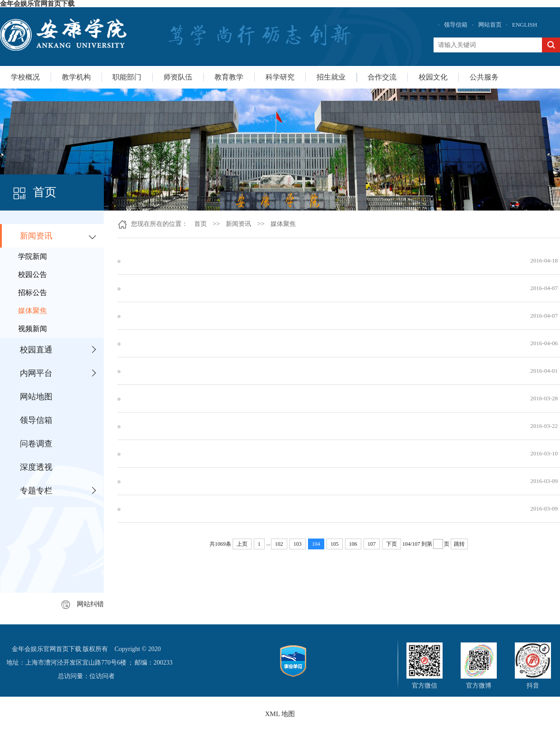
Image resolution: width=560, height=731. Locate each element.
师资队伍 (178, 77)
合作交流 (382, 77)
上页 (242, 544)
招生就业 (331, 77)
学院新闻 (33, 256)
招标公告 (33, 293)
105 (335, 544)
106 (353, 544)
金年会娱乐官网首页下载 (37, 4)
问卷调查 (36, 444)
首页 (201, 224)
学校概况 (25, 77)
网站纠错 (83, 604)
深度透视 (36, 467)
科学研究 (280, 77)
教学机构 (76, 77)
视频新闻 (33, 329)
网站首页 (490, 25)
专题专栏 (36, 491)
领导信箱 (456, 25)
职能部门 (127, 77)
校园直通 (36, 350)
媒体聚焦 (33, 311)
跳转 (459, 544)
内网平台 (36, 373)
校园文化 (433, 77)
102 (279, 544)
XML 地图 (280, 714)
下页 (392, 544)
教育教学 (229, 77)
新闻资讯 (36, 236)
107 (372, 544)
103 (298, 544)
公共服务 (484, 77)
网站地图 (36, 397)
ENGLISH (525, 25)
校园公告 (33, 274)
